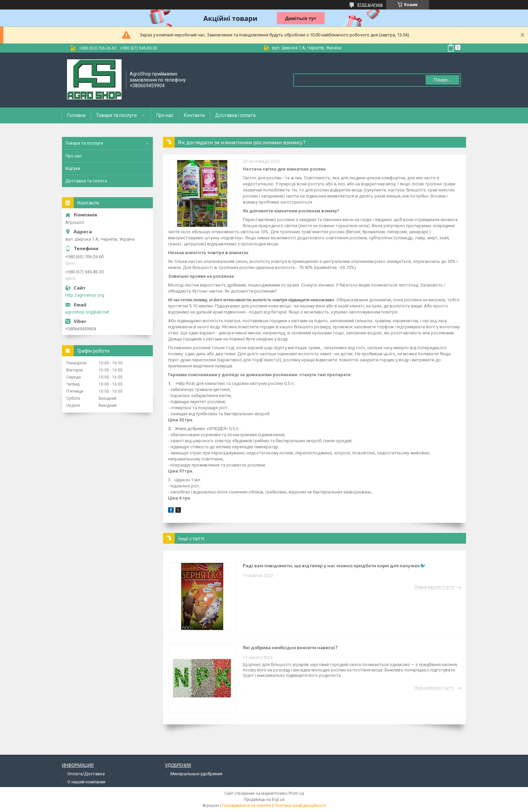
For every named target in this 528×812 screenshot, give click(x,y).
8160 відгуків (370, 5)
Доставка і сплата (235, 115)
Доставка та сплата (86, 181)
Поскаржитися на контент (247, 806)
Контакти (194, 115)
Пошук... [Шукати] (442, 80)
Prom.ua (296, 793)
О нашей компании (86, 782)
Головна (76, 115)
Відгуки (73, 168)
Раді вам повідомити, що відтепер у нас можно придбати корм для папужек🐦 (334, 565)
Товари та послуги (116, 115)
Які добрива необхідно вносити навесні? (290, 647)
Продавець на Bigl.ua (264, 800)
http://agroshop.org (85, 295)
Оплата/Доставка (86, 774)
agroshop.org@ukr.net (87, 312)
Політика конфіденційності (300, 806)
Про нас (165, 115)
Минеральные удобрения (196, 774)
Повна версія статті (434, 587)
